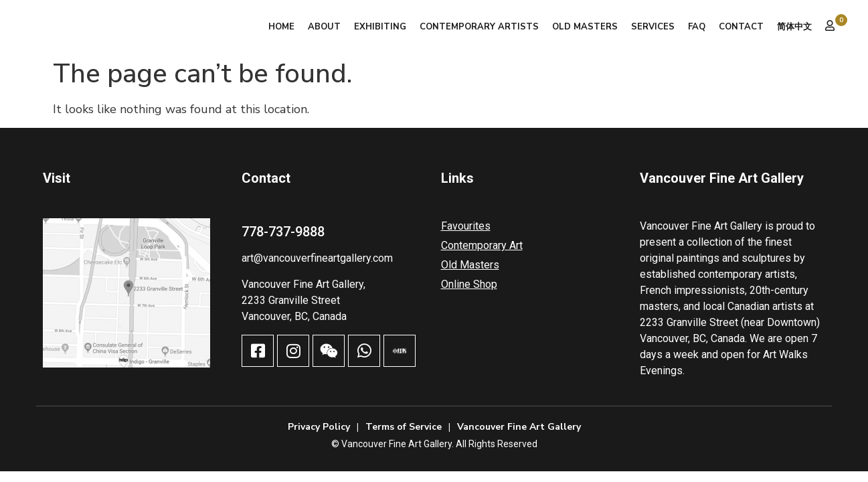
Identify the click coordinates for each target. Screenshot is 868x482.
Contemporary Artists (479, 27)
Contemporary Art (482, 245)
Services (653, 27)
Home (281, 27)
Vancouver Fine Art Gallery (519, 427)
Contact (741, 27)
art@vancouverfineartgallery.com (317, 258)
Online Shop (469, 284)
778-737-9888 (283, 232)
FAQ (697, 27)
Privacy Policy (319, 427)
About (324, 27)
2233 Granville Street (291, 300)
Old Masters (585, 27)
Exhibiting (380, 27)
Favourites (466, 226)
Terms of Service (404, 427)
